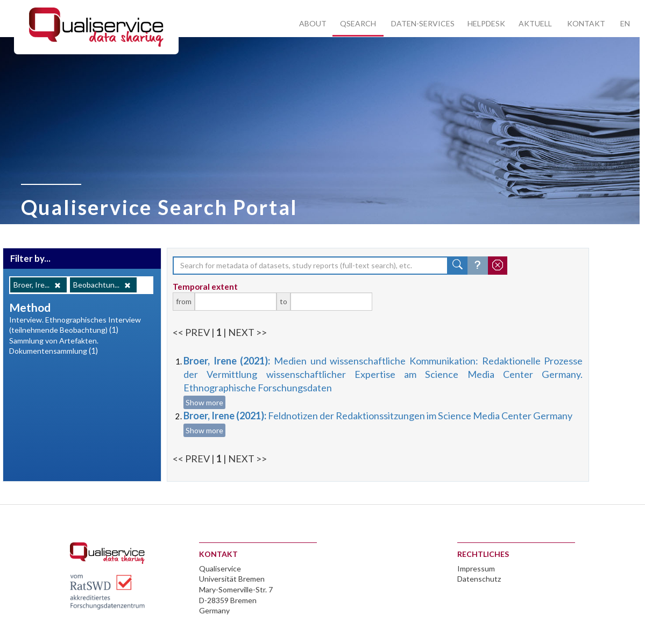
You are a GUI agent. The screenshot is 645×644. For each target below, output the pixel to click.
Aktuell (535, 23)
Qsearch (358, 23)
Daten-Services (423, 23)
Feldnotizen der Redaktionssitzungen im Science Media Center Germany (378, 416)
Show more (204, 402)
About (313, 23)
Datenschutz (479, 579)
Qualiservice (220, 568)
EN (625, 23)
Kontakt (586, 23)
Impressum (476, 568)
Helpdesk (486, 23)
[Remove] (58, 285)
